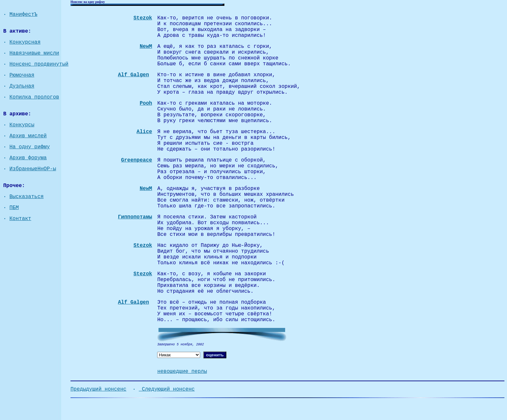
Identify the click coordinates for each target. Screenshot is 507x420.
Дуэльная (22, 86)
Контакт (20, 219)
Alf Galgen (134, 75)
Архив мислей (28, 136)
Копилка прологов (34, 97)
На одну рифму (30, 147)
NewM (146, 189)
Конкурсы (22, 125)
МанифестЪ (23, 15)
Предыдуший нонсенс (98, 389)
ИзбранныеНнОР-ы (33, 169)
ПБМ (14, 208)
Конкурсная (25, 42)
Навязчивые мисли (34, 53)
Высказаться (27, 197)
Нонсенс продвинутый (39, 64)
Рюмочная (22, 75)
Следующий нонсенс (167, 389)
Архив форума (28, 158)
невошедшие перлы (182, 372)
